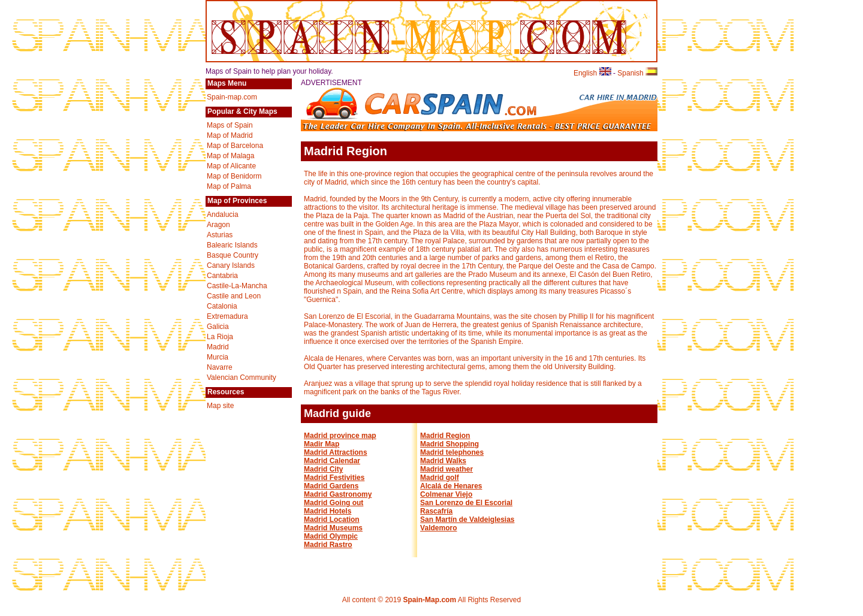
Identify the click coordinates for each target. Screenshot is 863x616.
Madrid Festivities (334, 478)
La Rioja (220, 337)
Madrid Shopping (449, 444)
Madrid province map (340, 436)
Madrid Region (445, 436)
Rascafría (436, 511)
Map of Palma (229, 186)
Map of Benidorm (234, 176)
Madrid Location (332, 520)
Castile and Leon (234, 296)
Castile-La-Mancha (237, 286)
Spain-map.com (232, 97)
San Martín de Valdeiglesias (467, 520)
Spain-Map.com (429, 600)
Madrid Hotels (328, 511)
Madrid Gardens (331, 486)
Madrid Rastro (328, 545)
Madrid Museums (333, 528)
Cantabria (222, 276)
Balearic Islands (232, 245)
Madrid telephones (452, 452)
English (592, 73)
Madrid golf (440, 478)
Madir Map (322, 444)
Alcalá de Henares (451, 486)
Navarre (220, 367)
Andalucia (223, 215)
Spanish (637, 73)
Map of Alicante (231, 166)
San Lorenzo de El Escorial (466, 503)
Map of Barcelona (235, 146)
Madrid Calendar (332, 461)
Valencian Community (242, 378)
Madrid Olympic (331, 536)
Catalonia (222, 306)
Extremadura (227, 316)
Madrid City (323, 469)
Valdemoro (438, 528)
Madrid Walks (443, 461)
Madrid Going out (334, 503)
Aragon (218, 225)
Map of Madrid (230, 135)
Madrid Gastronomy (338, 494)
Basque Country (233, 255)
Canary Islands (231, 265)
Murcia (218, 357)
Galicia (218, 327)
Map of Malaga (230, 156)
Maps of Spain (230, 125)
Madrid (218, 347)
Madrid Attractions (336, 452)
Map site (220, 406)
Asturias (220, 235)
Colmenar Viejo (446, 494)
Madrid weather (446, 469)
